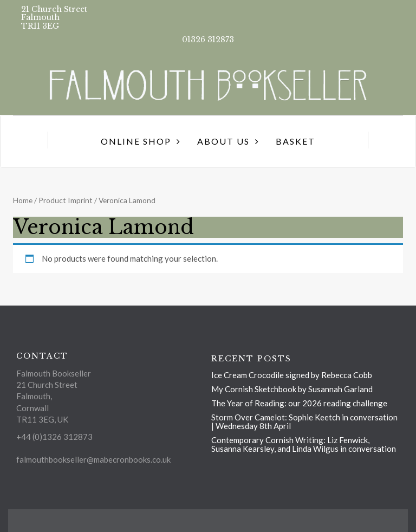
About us (223, 141)
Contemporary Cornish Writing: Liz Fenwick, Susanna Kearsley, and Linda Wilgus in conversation (304, 444)
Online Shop (136, 141)
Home (23, 200)
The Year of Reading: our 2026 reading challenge (299, 403)
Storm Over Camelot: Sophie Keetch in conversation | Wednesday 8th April (304, 421)
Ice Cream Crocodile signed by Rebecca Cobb (292, 375)
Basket (295, 141)
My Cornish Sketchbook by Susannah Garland (292, 389)
